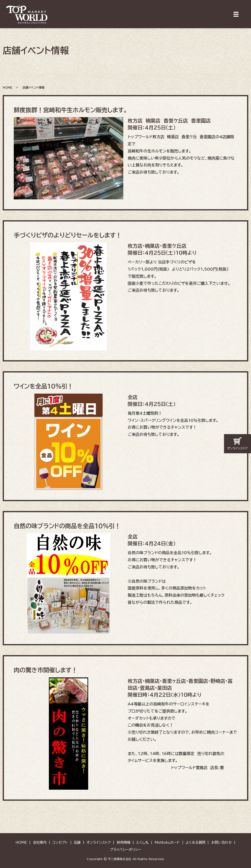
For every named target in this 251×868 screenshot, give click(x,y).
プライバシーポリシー (125, 850)
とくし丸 (142, 842)
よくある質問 (195, 842)
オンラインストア (99, 842)
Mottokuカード (167, 842)
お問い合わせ (222, 842)
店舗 (77, 842)
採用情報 (124, 842)
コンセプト (60, 842)
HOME (7, 87)
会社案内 (40, 842)
